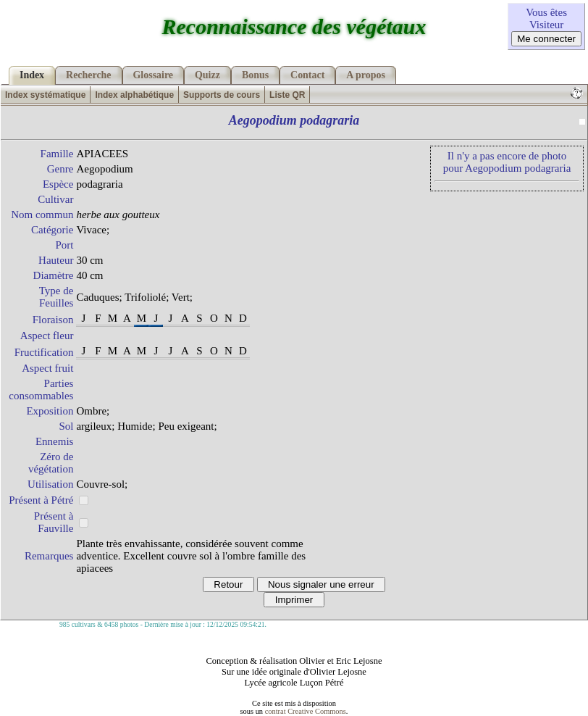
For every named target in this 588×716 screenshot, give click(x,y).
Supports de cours (222, 95)
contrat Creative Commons (306, 711)
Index (32, 75)
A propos (366, 75)
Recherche (88, 75)
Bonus (255, 75)
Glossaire (154, 75)
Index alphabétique (134, 95)
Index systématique (45, 95)
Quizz (207, 75)
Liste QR (287, 95)
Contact (307, 75)
